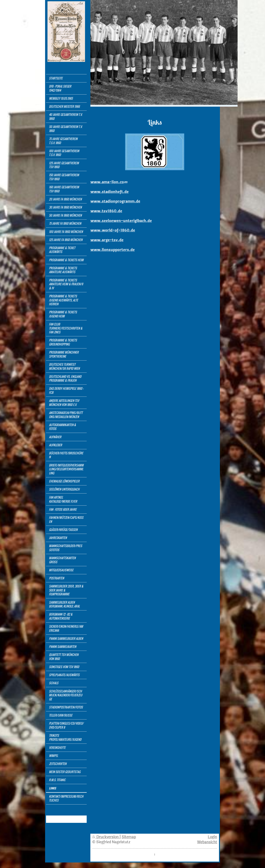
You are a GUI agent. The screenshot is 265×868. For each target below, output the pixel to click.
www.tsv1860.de (106, 211)
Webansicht (207, 842)
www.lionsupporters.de (113, 250)
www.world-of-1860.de (113, 230)
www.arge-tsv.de (107, 240)
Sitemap (129, 837)
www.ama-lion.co (107, 182)
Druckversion (106, 837)
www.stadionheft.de (109, 192)
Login (212, 837)
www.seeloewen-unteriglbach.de (121, 221)
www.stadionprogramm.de (115, 201)
